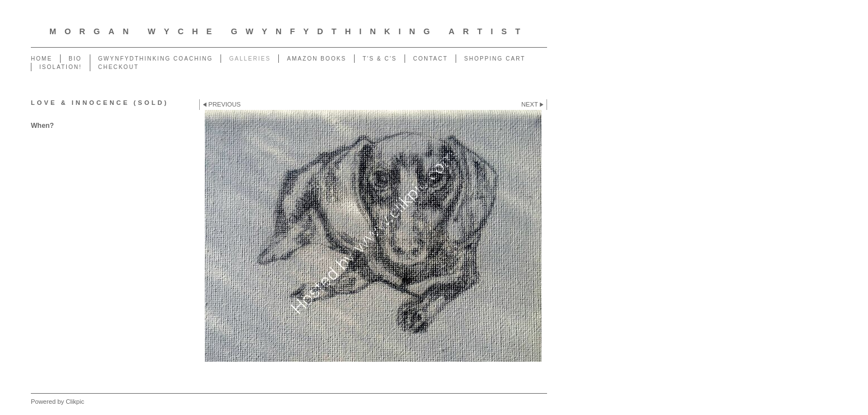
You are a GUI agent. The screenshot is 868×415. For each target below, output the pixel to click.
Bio (75, 59)
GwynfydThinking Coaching (156, 59)
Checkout (119, 67)
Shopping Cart (495, 59)
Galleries (250, 59)
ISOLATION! (61, 67)
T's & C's (380, 59)
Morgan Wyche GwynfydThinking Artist (289, 31)
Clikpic (75, 402)
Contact (430, 59)
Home (42, 59)
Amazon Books (316, 59)
